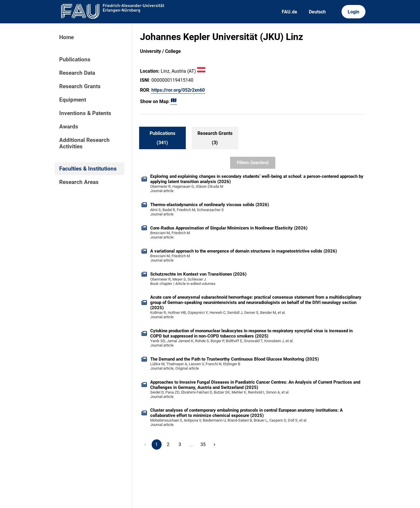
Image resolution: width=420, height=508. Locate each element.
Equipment (73, 100)
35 (203, 444)
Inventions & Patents (85, 113)
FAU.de (289, 12)
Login (353, 12)
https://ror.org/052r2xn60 (178, 90)
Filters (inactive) (253, 163)
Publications (75, 60)
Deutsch (317, 12)
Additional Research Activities (84, 143)
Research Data (77, 73)
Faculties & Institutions (88, 169)
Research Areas (79, 182)
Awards (69, 127)
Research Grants (80, 86)
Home (66, 37)
